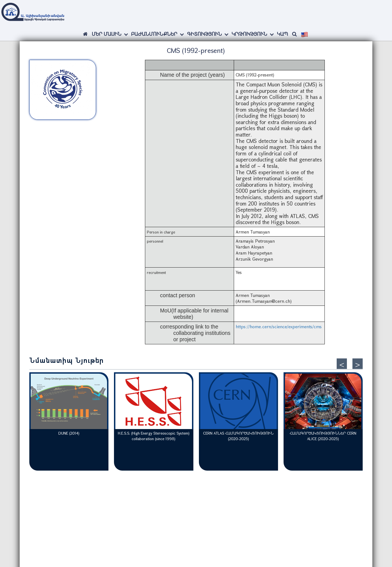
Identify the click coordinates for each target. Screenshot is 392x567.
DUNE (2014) (69, 433)
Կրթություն (249, 34)
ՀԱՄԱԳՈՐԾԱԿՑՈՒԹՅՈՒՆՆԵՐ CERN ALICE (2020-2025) (323, 436)
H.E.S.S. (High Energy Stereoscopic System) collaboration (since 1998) (154, 436)
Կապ (282, 34)
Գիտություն (204, 34)
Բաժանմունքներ (154, 34)
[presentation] (342, 364)
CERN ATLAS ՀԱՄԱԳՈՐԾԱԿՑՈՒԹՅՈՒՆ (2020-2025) (238, 436)
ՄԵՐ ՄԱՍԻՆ (107, 34)
